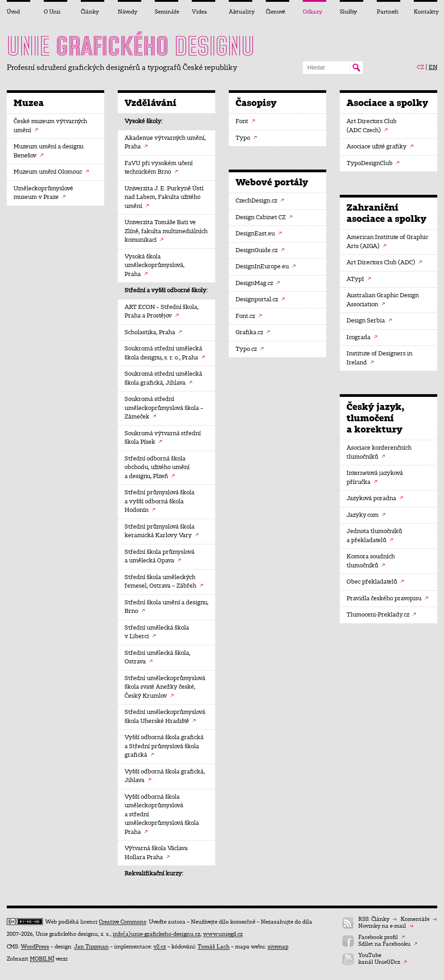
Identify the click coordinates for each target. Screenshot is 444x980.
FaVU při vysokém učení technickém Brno (159, 168)
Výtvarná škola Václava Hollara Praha (156, 853)
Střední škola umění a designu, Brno (166, 607)
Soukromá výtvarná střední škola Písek (163, 438)
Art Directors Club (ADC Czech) (372, 126)
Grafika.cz (253, 332)
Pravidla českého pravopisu (387, 598)
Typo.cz (250, 349)
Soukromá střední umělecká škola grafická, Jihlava (163, 378)
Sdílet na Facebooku (388, 944)
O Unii (52, 12)
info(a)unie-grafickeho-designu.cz (157, 934)
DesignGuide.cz (260, 250)
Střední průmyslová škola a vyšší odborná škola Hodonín (160, 501)
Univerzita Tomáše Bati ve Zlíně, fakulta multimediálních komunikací (166, 231)
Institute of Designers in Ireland (379, 358)
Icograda (362, 337)
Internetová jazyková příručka (375, 478)
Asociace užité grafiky (380, 147)
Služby (348, 12)
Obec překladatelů (375, 582)
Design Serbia (369, 321)
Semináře (166, 12)
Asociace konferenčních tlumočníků (379, 452)
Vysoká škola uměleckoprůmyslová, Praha (155, 265)
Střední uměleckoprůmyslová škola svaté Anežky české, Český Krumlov (165, 687)
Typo (246, 138)
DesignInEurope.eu (266, 267)
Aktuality (240, 12)
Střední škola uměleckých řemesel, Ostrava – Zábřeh (164, 582)
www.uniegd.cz (223, 934)
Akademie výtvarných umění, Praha (165, 143)
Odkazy (312, 12)
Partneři (388, 12)
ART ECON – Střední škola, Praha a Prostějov (162, 312)
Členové (275, 12)
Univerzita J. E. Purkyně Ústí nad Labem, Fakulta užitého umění (164, 197)
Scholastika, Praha (153, 332)
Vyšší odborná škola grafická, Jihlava (165, 776)
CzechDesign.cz (260, 201)
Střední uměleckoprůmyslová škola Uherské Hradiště (165, 717)
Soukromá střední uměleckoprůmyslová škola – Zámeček (164, 408)
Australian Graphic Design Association (383, 300)
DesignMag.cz (258, 283)
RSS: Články (377, 919)
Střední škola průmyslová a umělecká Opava (160, 557)
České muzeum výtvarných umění (50, 126)
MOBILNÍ (42, 959)
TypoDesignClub (373, 163)
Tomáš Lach (214, 947)
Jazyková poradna (375, 498)
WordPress (35, 947)
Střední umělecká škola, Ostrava (157, 658)
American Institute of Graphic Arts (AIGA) (387, 242)
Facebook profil (382, 937)
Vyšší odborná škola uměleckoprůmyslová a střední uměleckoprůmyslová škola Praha (162, 814)
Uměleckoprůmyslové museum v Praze (43, 193)
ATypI (359, 279)
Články (90, 12)
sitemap (278, 947)
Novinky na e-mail (386, 926)
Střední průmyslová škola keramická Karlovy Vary (162, 531)
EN (433, 67)
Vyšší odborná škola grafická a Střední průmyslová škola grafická (164, 746)
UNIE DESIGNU (131, 46)
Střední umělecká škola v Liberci (157, 632)
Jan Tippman (91, 947)
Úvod (13, 12)
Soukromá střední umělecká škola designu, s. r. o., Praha (165, 353)
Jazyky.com (366, 515)
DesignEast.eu (259, 234)
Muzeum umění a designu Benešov (49, 151)
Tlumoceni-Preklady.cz (381, 615)
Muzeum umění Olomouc (51, 172)
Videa (199, 12)
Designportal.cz (260, 299)
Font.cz (249, 316)
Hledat (356, 68)
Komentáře (419, 919)
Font (245, 121)
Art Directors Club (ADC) (384, 262)
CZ (421, 67)
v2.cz (160, 947)
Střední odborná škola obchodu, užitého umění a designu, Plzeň (157, 467)
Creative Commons (123, 922)
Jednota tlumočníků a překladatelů (374, 536)
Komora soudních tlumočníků (371, 561)
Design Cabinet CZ (264, 217)
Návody (127, 12)
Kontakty (425, 12)
